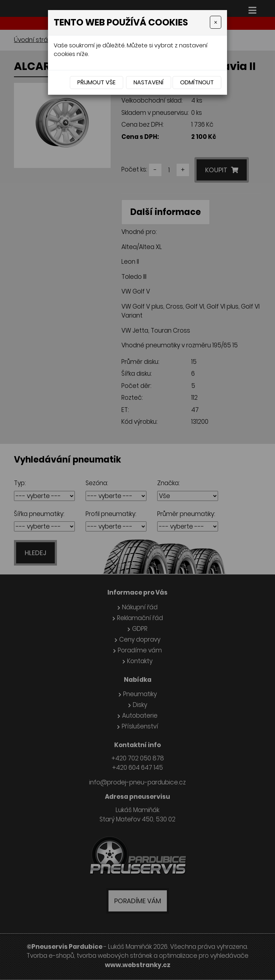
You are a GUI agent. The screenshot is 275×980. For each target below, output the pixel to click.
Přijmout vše (97, 82)
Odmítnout (197, 82)
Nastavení (149, 82)
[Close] (216, 22)
